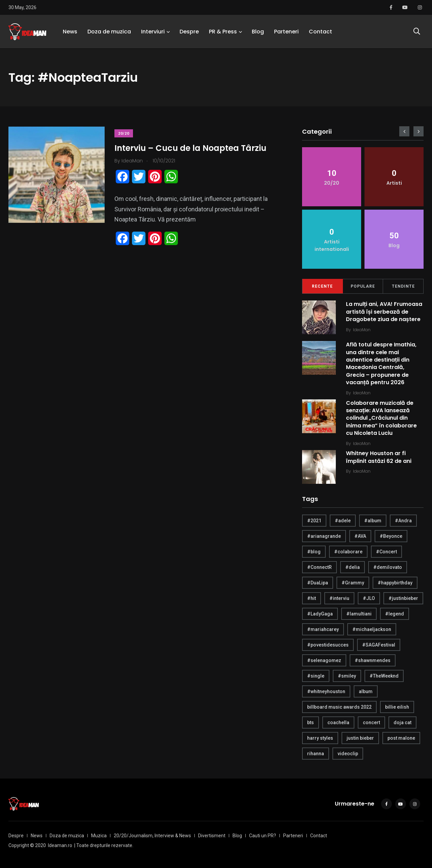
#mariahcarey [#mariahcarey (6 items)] (323, 629)
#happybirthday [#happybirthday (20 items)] (395, 583)
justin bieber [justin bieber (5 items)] (360, 738)
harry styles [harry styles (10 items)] (320, 738)
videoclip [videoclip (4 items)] (348, 754)
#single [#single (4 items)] (316, 676)
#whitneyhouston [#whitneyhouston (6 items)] (326, 691)
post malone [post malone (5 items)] (401, 738)
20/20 (124, 134)
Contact (320, 32)
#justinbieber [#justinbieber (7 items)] (403, 598)
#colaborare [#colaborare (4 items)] (348, 552)
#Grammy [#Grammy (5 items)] (353, 583)
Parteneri (286, 32)
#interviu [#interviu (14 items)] (339, 598)
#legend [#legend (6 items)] (395, 614)
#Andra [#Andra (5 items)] (403, 521)
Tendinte (403, 286)
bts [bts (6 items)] (310, 722)
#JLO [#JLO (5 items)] (369, 598)
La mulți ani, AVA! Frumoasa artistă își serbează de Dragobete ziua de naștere (384, 312)
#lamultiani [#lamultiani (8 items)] (359, 614)
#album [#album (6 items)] (373, 521)
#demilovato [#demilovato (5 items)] (388, 567)
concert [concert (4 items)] (371, 722)
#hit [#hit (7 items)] (312, 598)
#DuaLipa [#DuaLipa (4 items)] (318, 583)
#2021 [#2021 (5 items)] (314, 521)
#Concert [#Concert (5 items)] (386, 552)
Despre (189, 32)
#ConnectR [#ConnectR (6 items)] (319, 567)
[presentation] (404, 131)
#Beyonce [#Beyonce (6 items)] (391, 536)
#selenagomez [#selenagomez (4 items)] (324, 660)
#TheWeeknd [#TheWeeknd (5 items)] (384, 676)
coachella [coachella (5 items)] (338, 722)
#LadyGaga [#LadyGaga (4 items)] (320, 614)
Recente (322, 286)
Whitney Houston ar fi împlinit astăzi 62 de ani (379, 457)
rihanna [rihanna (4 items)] (316, 754)
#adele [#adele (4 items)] (343, 521)
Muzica (99, 836)
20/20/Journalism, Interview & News (152, 836)
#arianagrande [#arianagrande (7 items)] (324, 536)
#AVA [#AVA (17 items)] (360, 536)
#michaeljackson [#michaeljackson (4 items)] (372, 629)
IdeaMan (362, 330)
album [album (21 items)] (366, 691)
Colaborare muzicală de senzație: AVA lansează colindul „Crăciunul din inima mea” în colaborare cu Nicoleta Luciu (381, 418)
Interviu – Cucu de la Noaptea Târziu (191, 148)
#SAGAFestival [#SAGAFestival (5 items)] (379, 645)
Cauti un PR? (263, 836)
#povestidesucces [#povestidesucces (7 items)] (328, 645)
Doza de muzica (109, 32)
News (70, 32)
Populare (363, 286)
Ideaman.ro (60, 845)
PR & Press (223, 32)
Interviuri (153, 32)
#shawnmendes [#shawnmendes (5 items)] (373, 660)
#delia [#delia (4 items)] (353, 567)
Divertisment (212, 836)
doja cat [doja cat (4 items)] (402, 722)
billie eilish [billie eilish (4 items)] (397, 707)
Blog (258, 32)
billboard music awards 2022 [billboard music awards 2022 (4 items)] (339, 707)
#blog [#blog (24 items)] (314, 552)
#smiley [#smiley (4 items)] (347, 676)
